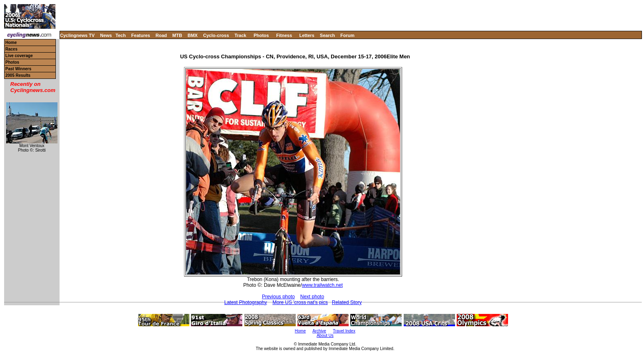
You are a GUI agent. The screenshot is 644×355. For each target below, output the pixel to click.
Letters (307, 35)
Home (11, 43)
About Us (325, 335)
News (106, 35)
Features (141, 35)
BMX (193, 35)
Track (240, 35)
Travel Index (344, 331)
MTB (177, 35)
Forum (347, 35)
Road (161, 35)
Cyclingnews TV (77, 35)
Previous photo (278, 297)
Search (328, 35)
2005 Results (18, 75)
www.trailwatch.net (322, 285)
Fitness (284, 35)
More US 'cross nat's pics (300, 302)
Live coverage (19, 56)
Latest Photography (246, 302)
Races (11, 49)
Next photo (312, 297)
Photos (261, 35)
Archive (319, 331)
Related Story (347, 302)
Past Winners (18, 69)
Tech (121, 35)
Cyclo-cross (216, 35)
